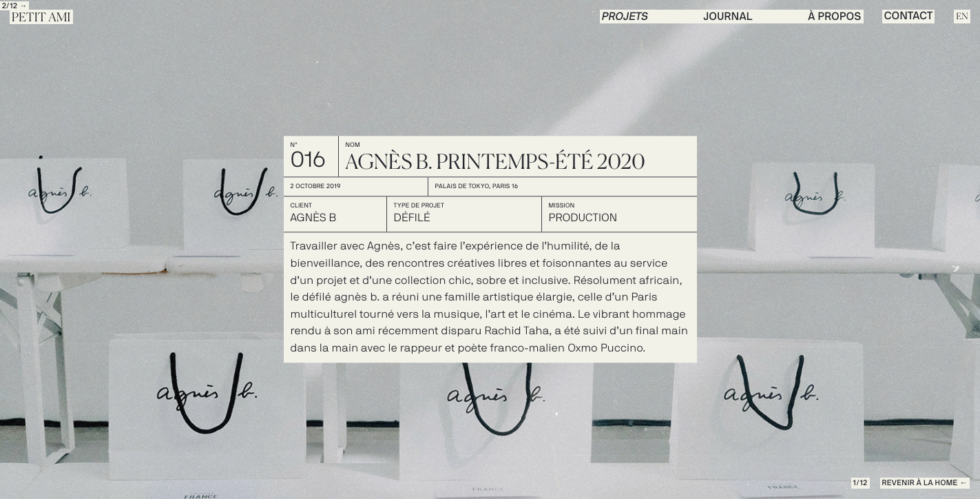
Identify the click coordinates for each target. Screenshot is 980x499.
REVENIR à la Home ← (925, 483)
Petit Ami (41, 18)
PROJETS (625, 17)
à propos (834, 17)
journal (728, 17)
